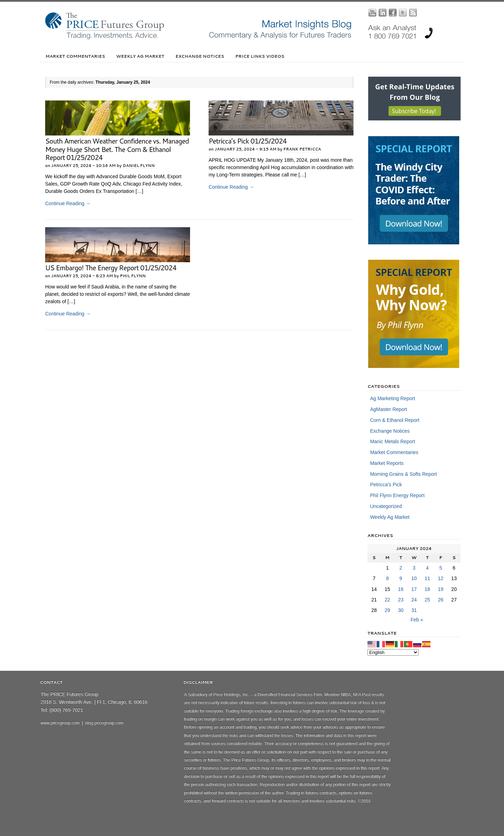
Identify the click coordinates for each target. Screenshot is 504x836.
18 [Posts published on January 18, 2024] (427, 589)
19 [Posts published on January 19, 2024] (441, 589)
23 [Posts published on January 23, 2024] (401, 600)
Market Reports (387, 463)
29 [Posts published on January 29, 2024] (387, 610)
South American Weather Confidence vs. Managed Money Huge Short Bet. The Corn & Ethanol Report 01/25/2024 (117, 149)
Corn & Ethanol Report (395, 420)
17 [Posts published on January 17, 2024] (414, 589)
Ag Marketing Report (392, 398)
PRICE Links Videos (260, 56)
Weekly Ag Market (140, 56)
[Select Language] (393, 652)
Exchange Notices (200, 56)
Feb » (417, 620)
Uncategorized (386, 506)
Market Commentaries (75, 56)
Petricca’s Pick (386, 485)
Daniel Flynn (139, 166)
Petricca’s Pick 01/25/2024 (248, 141)
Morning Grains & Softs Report (403, 474)
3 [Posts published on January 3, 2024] (414, 568)
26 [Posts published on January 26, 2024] (441, 600)
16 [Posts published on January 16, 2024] (401, 589)
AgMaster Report (388, 409)
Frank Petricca (302, 149)
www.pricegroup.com (60, 723)
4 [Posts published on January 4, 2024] (427, 568)
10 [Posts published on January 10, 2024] (414, 578)
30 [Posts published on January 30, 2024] (401, 610)
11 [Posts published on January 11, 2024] (427, 578)
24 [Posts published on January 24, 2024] (414, 600)
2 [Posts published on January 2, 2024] (401, 568)
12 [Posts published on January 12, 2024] (441, 578)
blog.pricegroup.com (104, 723)
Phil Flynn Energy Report (397, 495)
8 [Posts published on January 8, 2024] (387, 578)
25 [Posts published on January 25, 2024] (427, 600)
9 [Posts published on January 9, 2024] (401, 578)
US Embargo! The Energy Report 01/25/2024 (111, 268)
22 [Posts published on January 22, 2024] (387, 600)
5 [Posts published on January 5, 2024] (441, 568)
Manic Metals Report (392, 441)
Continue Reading (68, 203)
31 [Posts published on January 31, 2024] (414, 610)
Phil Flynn (133, 276)
